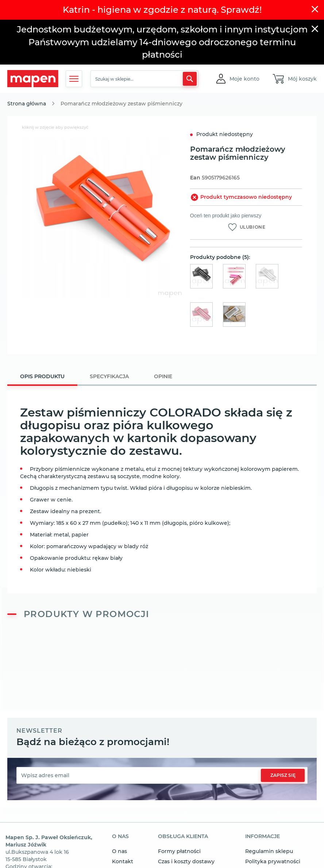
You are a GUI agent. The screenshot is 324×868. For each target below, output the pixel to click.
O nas (119, 851)
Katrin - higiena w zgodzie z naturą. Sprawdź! (162, 10)
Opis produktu (42, 376)
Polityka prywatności (273, 861)
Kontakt (123, 861)
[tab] (42, 377)
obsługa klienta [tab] (183, 837)
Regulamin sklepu (269, 851)
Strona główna (27, 104)
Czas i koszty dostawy (186, 861)
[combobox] (145, 79)
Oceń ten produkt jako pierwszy (226, 216)
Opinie (163, 376)
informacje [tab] (263, 837)
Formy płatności (179, 851)
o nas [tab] (120, 837)
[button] (244, 79)
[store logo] (33, 79)
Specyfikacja (109, 376)
